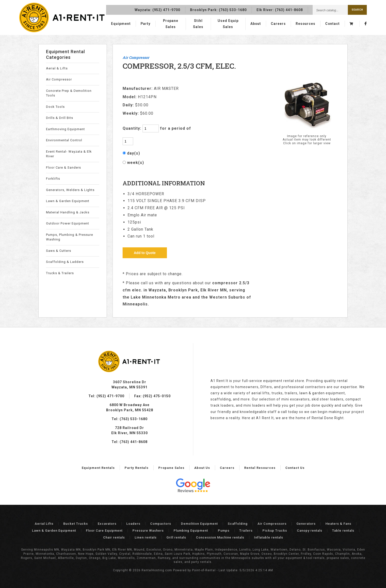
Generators (306, 524)
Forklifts (53, 179)
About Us (202, 468)
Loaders (133, 524)
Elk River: (280, 9)
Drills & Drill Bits (60, 118)
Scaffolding (238, 524)
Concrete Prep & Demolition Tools (69, 93)
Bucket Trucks (76, 524)
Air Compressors (272, 524)
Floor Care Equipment (104, 531)
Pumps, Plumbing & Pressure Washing (70, 237)
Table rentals (343, 531)
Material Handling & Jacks (68, 212)
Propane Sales (171, 24)
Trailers (246, 531)
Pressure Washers (148, 531)
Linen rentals (146, 537)
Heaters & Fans (338, 524)
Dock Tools (55, 107)
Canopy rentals (310, 531)
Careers (278, 24)
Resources (305, 24)
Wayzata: (157, 9)
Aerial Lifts (44, 524)
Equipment (121, 24)
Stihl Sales (198, 24)
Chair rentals (114, 537)
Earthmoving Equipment (65, 129)
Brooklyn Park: (218, 9)
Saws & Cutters (59, 251)
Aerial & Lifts (57, 68)
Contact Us (295, 468)
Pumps (224, 531)
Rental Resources (260, 468)
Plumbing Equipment (191, 531)
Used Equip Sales (228, 24)
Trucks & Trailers (60, 273)
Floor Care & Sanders (64, 167)
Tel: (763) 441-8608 (129, 442)
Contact (332, 24)
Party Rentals (137, 468)
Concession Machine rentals (220, 537)
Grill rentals (176, 537)
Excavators (107, 524)
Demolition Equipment (199, 524)
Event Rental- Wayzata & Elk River (69, 154)
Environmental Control (64, 140)
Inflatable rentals (269, 537)
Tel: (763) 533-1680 (129, 419)
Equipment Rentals (98, 468)
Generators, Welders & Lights (70, 190)
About (255, 24)
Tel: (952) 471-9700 (106, 396)
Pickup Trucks (275, 531)
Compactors (161, 524)
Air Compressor (59, 79)
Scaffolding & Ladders (65, 262)
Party (146, 24)
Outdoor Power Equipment (68, 223)
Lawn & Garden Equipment (68, 201)
